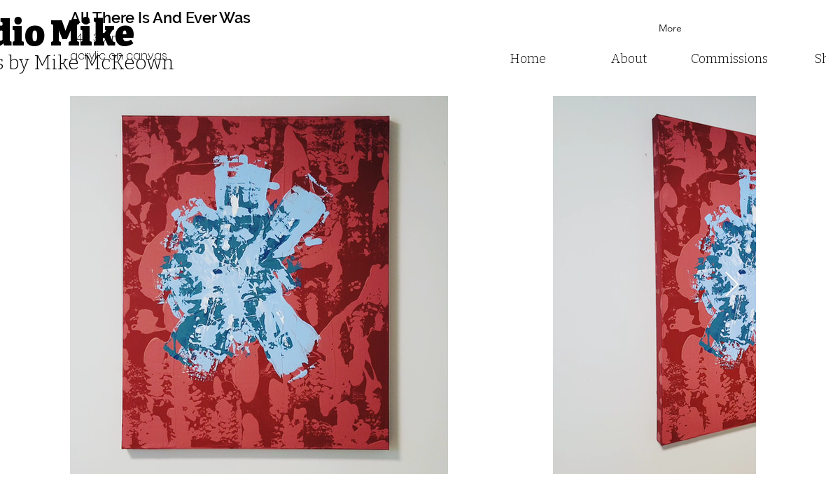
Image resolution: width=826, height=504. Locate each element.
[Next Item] (732, 285)
